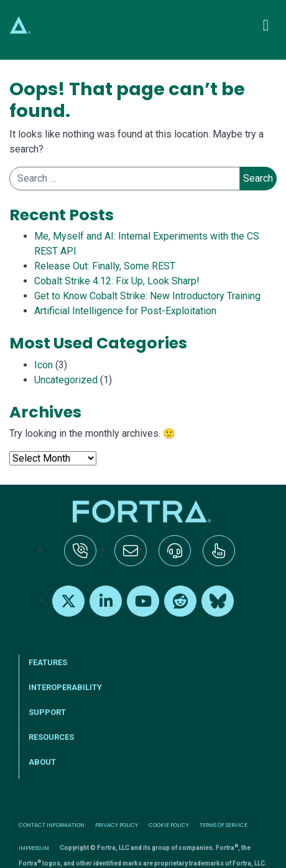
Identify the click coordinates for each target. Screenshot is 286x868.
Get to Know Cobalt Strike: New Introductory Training (147, 296)
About (42, 762)
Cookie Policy (169, 825)
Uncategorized (66, 380)
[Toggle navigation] (266, 25)
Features (48, 662)
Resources (51, 737)
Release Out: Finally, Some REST (105, 266)
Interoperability (65, 687)
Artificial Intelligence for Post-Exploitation (125, 311)
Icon (44, 365)
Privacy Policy (117, 825)
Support (47, 712)
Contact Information (52, 825)
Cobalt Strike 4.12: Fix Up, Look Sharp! (117, 281)
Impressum (34, 848)
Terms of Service (224, 825)
